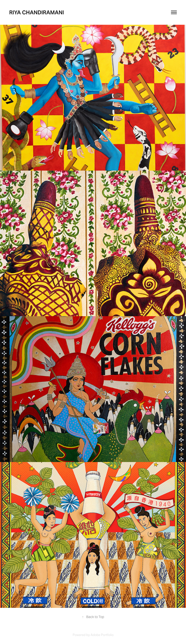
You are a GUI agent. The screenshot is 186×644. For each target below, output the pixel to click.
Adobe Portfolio (102, 635)
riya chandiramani (37, 12)
